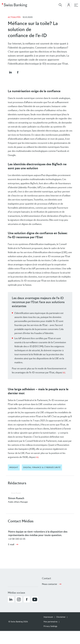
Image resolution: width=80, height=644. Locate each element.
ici (64, 372)
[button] (10, 72)
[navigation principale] (76, 5)
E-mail (11, 544)
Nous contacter (50, 584)
